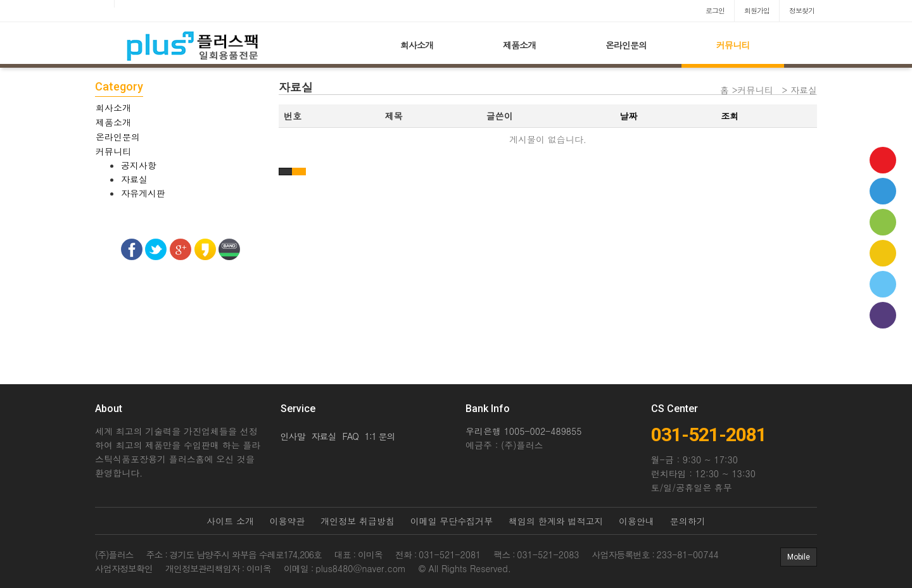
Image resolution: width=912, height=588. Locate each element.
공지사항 (139, 165)
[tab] (180, 108)
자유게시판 (143, 193)
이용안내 (636, 521)
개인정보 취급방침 (358, 521)
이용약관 (288, 521)
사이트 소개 (230, 521)
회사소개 (417, 45)
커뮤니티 (733, 45)
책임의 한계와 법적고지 (556, 521)
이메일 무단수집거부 (452, 521)
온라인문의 (626, 45)
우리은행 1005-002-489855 (523, 431)
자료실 (134, 179)
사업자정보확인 (124, 568)
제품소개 (519, 45)
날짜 (628, 116)
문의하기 (688, 521)
